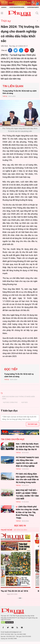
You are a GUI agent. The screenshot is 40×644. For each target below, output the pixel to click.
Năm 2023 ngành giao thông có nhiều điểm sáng (18, 398)
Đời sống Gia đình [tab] (20, 530)
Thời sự (6, 21)
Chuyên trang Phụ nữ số (33, 7)
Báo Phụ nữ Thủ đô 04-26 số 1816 (20, 591)
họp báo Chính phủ (10, 402)
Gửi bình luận (33, 424)
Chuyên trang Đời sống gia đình (17, 7)
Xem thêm (20, 602)
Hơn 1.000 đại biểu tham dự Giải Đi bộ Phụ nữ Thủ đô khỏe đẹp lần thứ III (27, 447)
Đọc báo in (4, 7)
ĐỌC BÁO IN (20, 526)
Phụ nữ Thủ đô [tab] (6, 530)
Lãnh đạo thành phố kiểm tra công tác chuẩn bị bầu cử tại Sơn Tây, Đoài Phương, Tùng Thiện (27, 512)
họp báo (25, 402)
